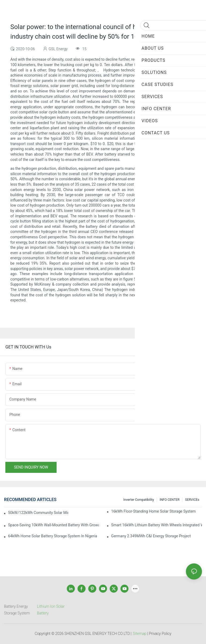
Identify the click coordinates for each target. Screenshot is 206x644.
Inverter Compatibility (139, 500)
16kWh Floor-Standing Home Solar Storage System (153, 511)
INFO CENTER (170, 500)
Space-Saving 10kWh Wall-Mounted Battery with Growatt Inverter (54, 525)
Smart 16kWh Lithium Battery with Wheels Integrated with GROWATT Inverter (157, 525)
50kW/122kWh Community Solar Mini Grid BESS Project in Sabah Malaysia (38, 513)
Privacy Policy (160, 634)
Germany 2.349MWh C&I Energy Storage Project (151, 536)
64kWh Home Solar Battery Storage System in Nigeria (53, 536)
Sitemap (140, 634)
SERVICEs (192, 500)
